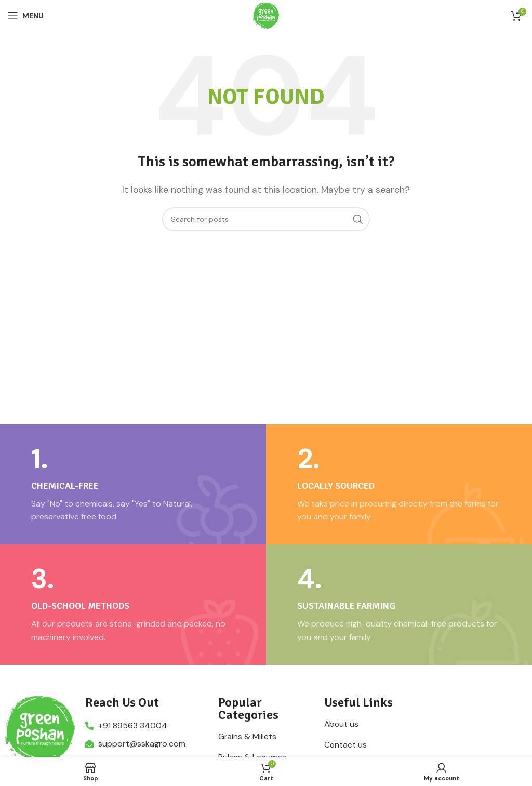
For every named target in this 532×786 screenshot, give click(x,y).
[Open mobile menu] (26, 16)
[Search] (266, 219)
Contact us (346, 745)
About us (342, 724)
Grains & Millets (248, 737)
